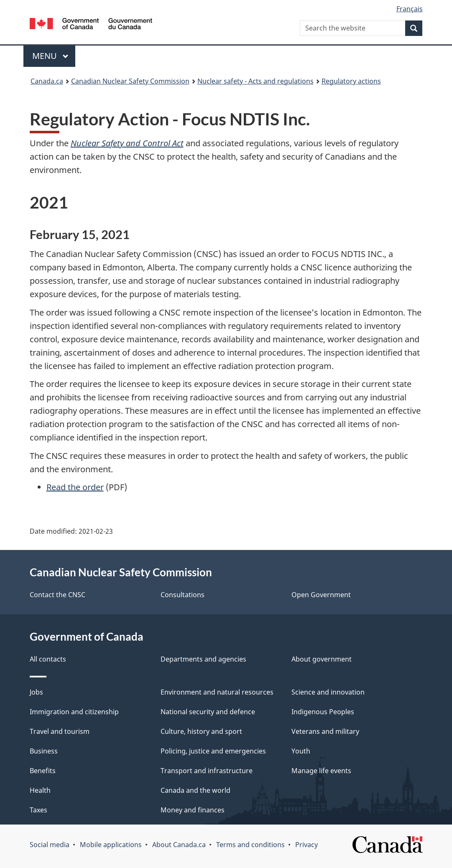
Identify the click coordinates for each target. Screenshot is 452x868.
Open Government (321, 595)
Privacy (306, 845)
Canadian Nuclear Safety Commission (130, 81)
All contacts (48, 659)
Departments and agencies (203, 659)
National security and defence (208, 712)
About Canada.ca (179, 845)
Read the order (75, 487)
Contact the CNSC (57, 595)
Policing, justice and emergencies (213, 751)
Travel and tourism (60, 731)
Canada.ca (47, 81)
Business (44, 751)
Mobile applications (111, 845)
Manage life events (321, 771)
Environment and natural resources (217, 692)
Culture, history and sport (201, 731)
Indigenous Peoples (323, 712)
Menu (51, 56)
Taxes (38, 810)
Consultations (183, 595)
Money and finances (193, 810)
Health (40, 790)
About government (322, 659)
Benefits (43, 771)
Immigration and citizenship (74, 712)
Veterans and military (325, 731)
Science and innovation (328, 692)
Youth (301, 751)
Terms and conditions (250, 845)
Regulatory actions (351, 81)
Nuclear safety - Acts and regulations (255, 81)
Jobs (36, 692)
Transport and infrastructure (207, 771)
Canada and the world (195, 790)
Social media (50, 845)
